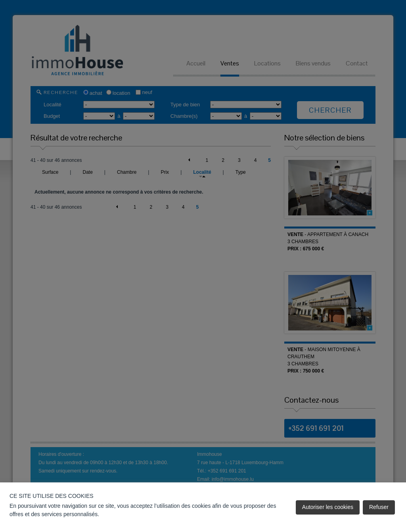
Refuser (379, 507)
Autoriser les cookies (328, 507)
